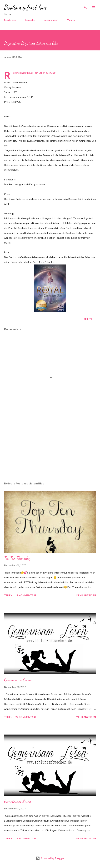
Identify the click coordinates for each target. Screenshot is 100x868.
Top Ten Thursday (17, 558)
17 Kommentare (26, 595)
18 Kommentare (26, 838)
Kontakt (30, 20)
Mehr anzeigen (86, 595)
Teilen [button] (88, 319)
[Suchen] (86, 6)
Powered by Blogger (50, 858)
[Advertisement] (50, 446)
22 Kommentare (26, 717)
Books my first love (26, 7)
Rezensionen (51, 20)
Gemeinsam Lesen (18, 680)
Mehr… (71, 20)
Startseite (10, 20)
